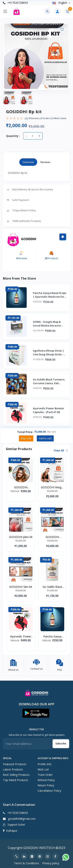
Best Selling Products (16, 773)
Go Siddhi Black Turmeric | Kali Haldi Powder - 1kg (52, 587)
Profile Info (45, 762)
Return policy (46, 783)
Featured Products (15, 762)
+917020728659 (15, 3)
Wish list (43, 767)
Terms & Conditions (26, 861)
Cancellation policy (49, 789)
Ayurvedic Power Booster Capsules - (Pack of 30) (21, 636)
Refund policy (46, 778)
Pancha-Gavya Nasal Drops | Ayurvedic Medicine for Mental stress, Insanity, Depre (52, 636)
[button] (36, 711)
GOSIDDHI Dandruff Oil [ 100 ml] (21, 487)
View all (60, 450)
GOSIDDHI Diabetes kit (52, 537)
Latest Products (13, 767)
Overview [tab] (28, 162)
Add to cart (45, 438)
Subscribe (61, 742)
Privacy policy (51, 861)
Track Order (45, 773)
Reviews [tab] (45, 162)
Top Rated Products (16, 778)
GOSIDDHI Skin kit (21, 587)
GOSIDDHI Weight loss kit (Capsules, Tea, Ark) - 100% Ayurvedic (52, 487)
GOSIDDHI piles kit (21, 537)
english (60, 3)
